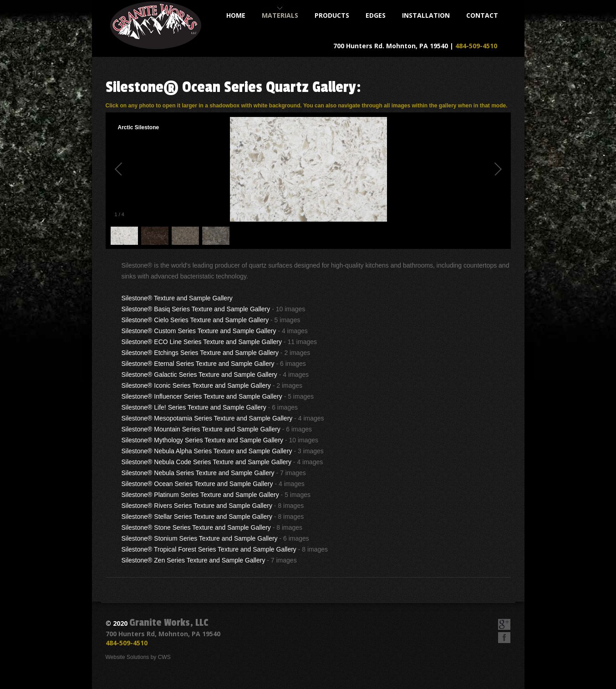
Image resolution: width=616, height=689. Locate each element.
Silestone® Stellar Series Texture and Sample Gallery (197, 517)
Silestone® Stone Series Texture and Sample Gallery (196, 527)
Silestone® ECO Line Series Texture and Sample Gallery (202, 342)
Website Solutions (127, 657)
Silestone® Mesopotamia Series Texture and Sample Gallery (207, 418)
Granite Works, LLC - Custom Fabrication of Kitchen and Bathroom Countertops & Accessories (156, 25)
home (236, 15)
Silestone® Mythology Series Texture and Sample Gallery (203, 440)
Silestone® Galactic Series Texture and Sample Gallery (199, 375)
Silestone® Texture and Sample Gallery (177, 298)
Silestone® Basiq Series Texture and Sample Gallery (196, 309)
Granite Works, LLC (169, 623)
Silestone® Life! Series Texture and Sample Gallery (194, 407)
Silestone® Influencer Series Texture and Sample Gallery (202, 396)
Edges (376, 15)
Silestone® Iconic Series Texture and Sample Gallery (196, 385)
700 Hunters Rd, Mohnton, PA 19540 (163, 634)
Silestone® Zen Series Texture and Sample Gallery (193, 560)
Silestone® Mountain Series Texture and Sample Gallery (201, 429)
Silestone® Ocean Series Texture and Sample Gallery (197, 484)
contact (482, 15)
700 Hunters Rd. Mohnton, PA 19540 (391, 46)
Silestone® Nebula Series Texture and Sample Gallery (198, 473)
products (332, 15)
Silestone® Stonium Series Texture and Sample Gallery (200, 538)
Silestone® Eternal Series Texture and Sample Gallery (198, 364)
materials (280, 15)
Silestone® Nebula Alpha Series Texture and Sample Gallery (207, 451)
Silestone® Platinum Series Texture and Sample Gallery (200, 495)
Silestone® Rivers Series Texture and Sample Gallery (197, 506)
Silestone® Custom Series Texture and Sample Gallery (199, 331)
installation (426, 15)
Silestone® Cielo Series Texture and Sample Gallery (195, 320)
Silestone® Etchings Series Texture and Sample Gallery (200, 353)
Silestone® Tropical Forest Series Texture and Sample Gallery (209, 549)
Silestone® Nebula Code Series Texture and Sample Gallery (206, 462)
